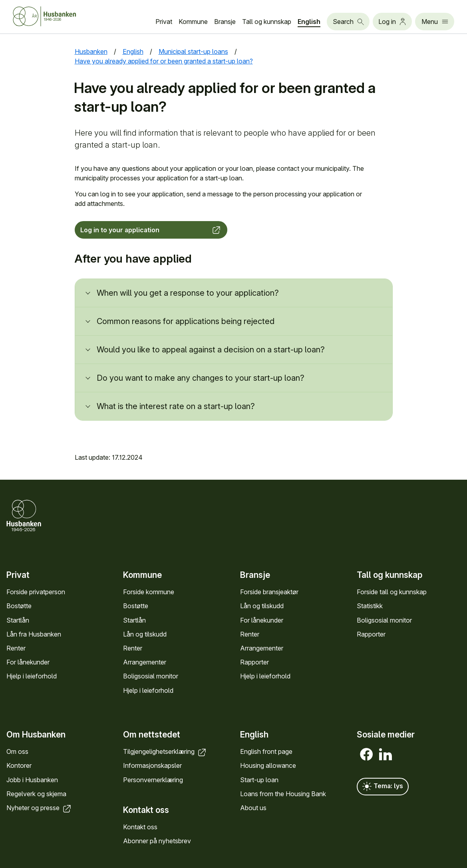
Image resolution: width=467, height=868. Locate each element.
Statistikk (370, 606)
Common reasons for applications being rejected (186, 321)
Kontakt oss (140, 827)
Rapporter (254, 662)
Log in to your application (151, 230)
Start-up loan (259, 779)
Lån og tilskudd (145, 634)
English (309, 22)
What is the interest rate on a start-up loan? (176, 406)
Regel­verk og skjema (36, 793)
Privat (164, 22)
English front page (266, 751)
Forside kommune (149, 592)
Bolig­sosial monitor (151, 676)
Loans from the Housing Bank (283, 793)
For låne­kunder (28, 662)
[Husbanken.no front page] (54, 16)
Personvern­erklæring (153, 779)
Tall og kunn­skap (267, 22)
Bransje (225, 22)
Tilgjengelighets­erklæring (165, 751)
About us (253, 808)
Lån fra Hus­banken (34, 634)
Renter (16, 648)
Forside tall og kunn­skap (392, 592)
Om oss (17, 751)
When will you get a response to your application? (188, 293)
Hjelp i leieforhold (32, 676)
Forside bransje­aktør (269, 592)
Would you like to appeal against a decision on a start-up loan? (211, 350)
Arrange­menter (145, 662)
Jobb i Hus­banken (32, 779)
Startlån (18, 620)
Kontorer (19, 765)
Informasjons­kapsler (152, 765)
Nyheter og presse (39, 808)
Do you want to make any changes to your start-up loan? (201, 378)
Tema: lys (383, 787)
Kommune (193, 22)
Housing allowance (268, 765)
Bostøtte (19, 606)
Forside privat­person (36, 592)
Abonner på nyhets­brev (157, 841)
